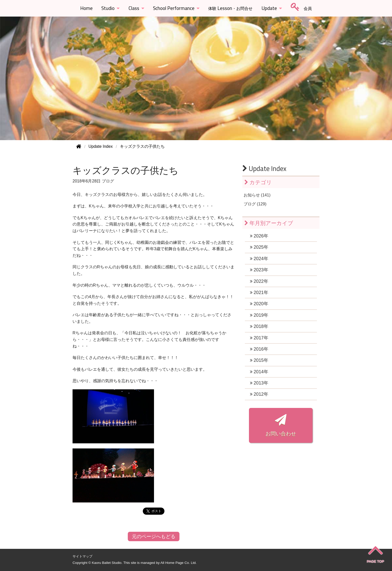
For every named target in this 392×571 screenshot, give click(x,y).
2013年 (259, 383)
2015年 (259, 360)
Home (86, 8)
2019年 (259, 315)
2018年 (259, 326)
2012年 (259, 394)
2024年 (259, 259)
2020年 (259, 304)
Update (269, 8)
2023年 (259, 270)
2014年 (259, 372)
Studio (108, 8)
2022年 (259, 281)
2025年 (259, 247)
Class (134, 8)
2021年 (259, 293)
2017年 (259, 338)
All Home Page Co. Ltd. (178, 563)
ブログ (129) (255, 204)
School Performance (174, 8)
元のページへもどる (154, 536)
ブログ (108, 181)
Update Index (264, 168)
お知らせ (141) (257, 195)
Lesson (230, 8)
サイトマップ (82, 556)
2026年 (259, 236)
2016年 (259, 349)
